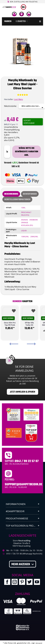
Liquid (24, 231)
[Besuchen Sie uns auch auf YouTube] (37, 582)
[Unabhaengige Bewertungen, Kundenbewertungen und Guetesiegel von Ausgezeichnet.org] (14, 414)
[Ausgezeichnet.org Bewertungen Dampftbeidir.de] (14, 433)
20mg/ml (34, 237)
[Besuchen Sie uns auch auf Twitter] (30, 582)
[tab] (30, 194)
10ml (23, 208)
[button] (14, 14)
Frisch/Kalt (26, 212)
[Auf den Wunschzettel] (13, 310)
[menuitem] (8, 21)
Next (31, 344)
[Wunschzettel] (21, 14)
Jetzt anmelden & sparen (22, 392)
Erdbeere (34, 220)
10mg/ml (25, 237)
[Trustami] (31, 414)
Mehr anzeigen (21, 564)
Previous (14, 344)
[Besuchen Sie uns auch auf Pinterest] (23, 582)
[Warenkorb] (29, 14)
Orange (25, 222)
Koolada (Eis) (27, 225)
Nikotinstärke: (10, 106)
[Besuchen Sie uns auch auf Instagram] (15, 582)
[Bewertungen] (23, 95)
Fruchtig (25, 215)
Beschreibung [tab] (11, 194)
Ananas (25, 220)
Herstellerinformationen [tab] (17, 200)
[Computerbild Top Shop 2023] (31, 433)
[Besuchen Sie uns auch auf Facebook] (8, 582)
